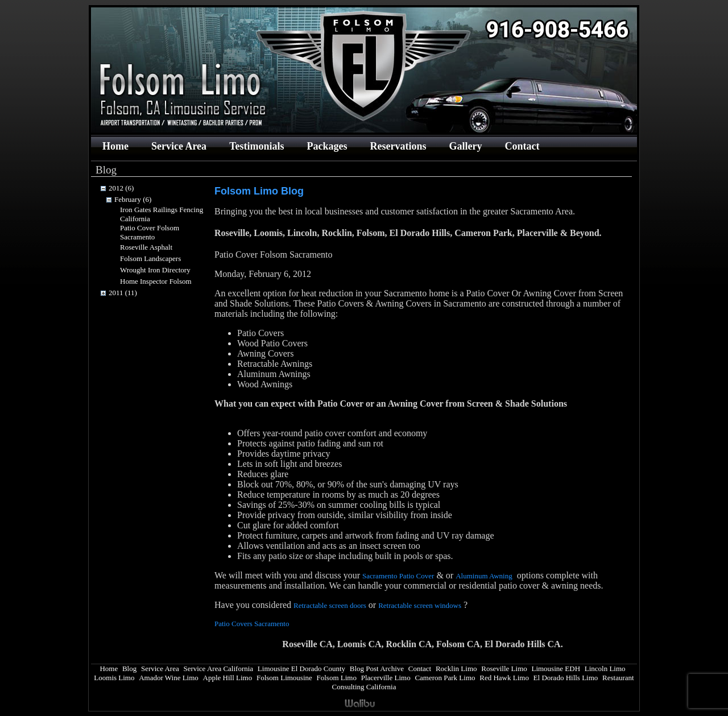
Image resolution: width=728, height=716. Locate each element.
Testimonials (257, 146)
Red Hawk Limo (504, 678)
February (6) (133, 199)
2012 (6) (121, 188)
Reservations (398, 146)
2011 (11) (123, 293)
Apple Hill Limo (228, 678)
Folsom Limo (337, 678)
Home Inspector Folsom (156, 281)
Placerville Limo (386, 678)
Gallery (465, 146)
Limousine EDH (556, 669)
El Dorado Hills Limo (566, 678)
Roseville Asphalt (146, 247)
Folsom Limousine (284, 678)
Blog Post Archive (377, 669)
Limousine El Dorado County (301, 669)
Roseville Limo (504, 669)
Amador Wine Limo (169, 678)
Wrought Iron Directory (155, 270)
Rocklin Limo (456, 669)
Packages (327, 146)
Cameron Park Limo (445, 678)
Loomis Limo (114, 678)
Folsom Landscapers (150, 258)
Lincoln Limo (605, 669)
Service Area (179, 146)
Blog (129, 669)
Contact (522, 146)
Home (115, 146)
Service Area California (218, 669)
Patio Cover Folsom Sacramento (150, 232)
